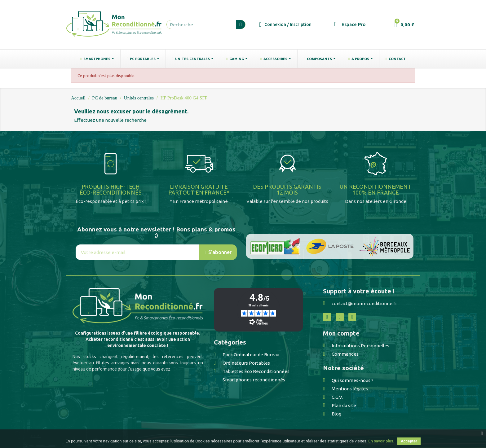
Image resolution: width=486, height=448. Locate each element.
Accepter (409, 441)
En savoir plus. (381, 441)
